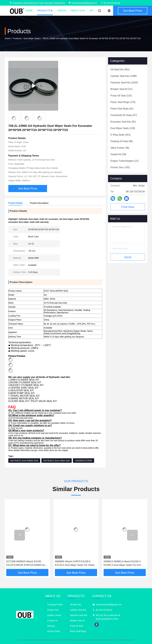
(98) (122, 141)
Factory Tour (53, 610)
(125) (121, 96)
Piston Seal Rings (78, 631)
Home (29, 11)
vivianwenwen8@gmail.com (83, 3)
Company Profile (55, 605)
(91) (123, 122)
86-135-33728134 (110, 3)
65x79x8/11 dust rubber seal (57, 461)
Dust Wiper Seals (32, 38)
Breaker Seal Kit (77, 621)
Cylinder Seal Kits (78, 610)
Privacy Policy (54, 631)
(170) (123, 102)
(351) (121, 135)
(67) (124, 115)
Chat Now (128, 207)
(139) (123, 128)
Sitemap (51, 626)
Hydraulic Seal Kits (79, 615)
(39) (118, 154)
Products (45, 11)
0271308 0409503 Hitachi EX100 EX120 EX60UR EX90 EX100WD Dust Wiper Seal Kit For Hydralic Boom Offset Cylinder (27, 564)
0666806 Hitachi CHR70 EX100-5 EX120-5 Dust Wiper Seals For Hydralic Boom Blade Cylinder (76, 564)
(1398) (124, 76)
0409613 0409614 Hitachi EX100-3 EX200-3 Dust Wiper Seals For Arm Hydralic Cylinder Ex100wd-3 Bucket (123, 564)
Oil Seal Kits (75, 605)
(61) (122, 109)
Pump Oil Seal (76, 626)
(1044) (124, 83)
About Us (78, 11)
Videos (62, 11)
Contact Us (52, 621)
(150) (120, 167)
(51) (121, 89)
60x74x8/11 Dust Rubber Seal (24, 461)
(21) (125, 161)
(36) (120, 148)
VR (91, 11)
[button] (20, 535)
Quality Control (54, 615)
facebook (97, 625)
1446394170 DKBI (83, 461)
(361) (120, 69)
